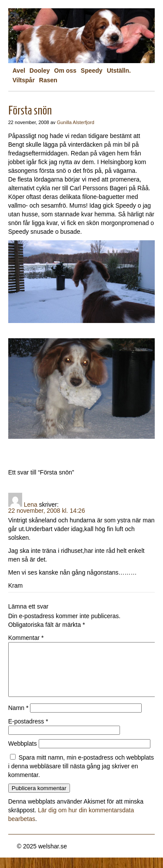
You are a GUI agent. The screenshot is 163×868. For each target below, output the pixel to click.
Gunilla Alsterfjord (76, 122)
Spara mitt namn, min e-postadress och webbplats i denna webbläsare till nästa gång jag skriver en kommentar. (81, 777)
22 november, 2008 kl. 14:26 (47, 511)
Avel (19, 71)
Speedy (92, 71)
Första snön (30, 110)
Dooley (40, 71)
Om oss (65, 71)
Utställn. (119, 71)
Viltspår (24, 80)
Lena (31, 505)
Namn (18, 718)
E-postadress (28, 732)
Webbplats (23, 754)
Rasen (48, 80)
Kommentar (26, 638)
